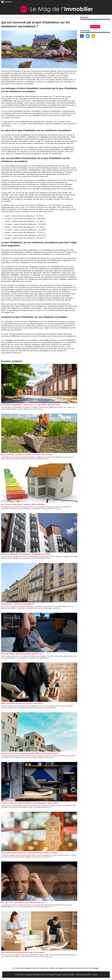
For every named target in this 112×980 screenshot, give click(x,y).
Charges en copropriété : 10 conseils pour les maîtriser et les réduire (26, 554)
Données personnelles (83, 975)
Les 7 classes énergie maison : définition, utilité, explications (23, 504)
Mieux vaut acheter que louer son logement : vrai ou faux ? (22, 703)
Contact (95, 975)
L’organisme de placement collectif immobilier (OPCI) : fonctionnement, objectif (30, 753)
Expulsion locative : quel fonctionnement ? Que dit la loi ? (22, 654)
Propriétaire (53, 17)
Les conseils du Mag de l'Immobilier (20, 17)
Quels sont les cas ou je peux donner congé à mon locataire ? (23, 952)
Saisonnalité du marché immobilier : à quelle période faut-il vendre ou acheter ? (30, 853)
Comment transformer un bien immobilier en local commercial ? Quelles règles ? (30, 803)
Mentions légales (69, 975)
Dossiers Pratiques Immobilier (40, 17)
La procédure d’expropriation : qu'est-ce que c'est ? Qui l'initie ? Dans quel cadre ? (31, 405)
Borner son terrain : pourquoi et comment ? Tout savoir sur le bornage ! (27, 455)
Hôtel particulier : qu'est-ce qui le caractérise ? (18, 604)
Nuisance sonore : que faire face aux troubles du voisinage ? (23, 902)
